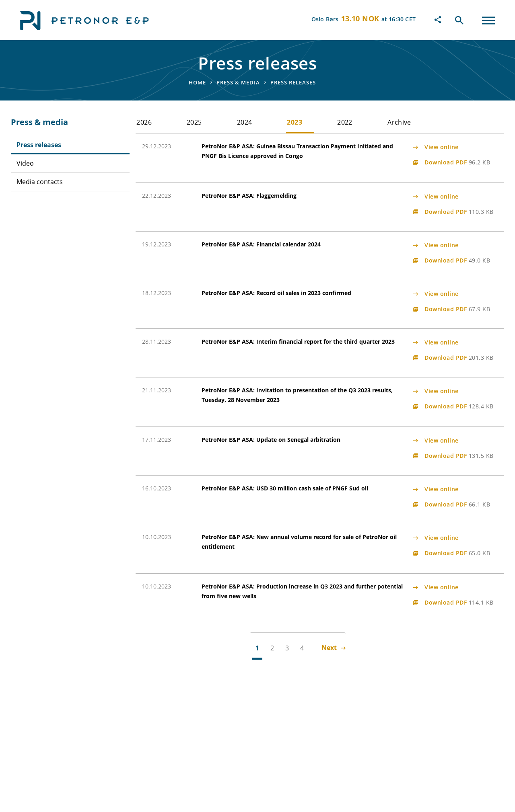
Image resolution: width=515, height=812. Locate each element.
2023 (295, 122)
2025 (194, 122)
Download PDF (457, 162)
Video (25, 163)
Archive (399, 122)
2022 (345, 122)
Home (197, 82)
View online (442, 147)
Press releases (39, 145)
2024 (245, 122)
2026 (144, 122)
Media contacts (40, 182)
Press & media (238, 82)
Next (334, 648)
